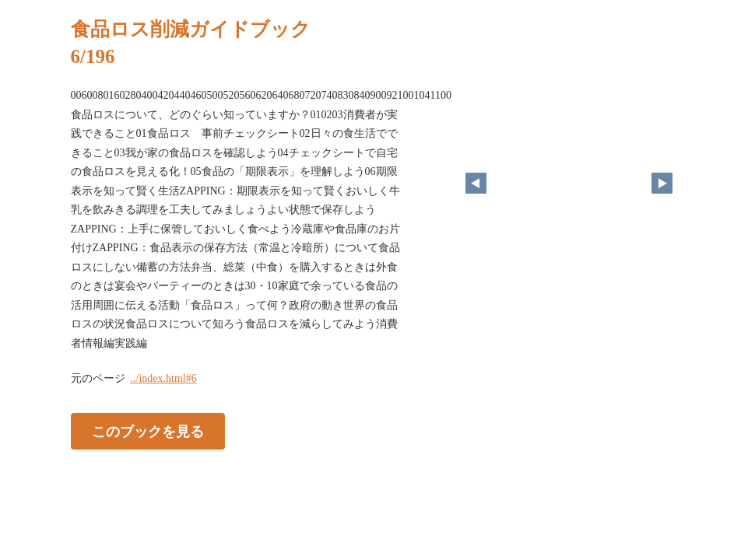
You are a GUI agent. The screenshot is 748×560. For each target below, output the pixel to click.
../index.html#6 (164, 378)
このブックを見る (148, 432)
